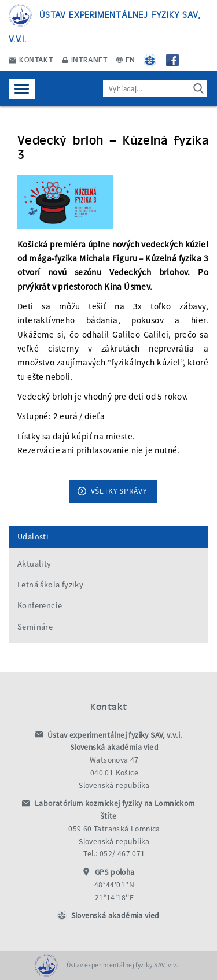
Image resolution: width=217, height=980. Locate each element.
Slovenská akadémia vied (115, 916)
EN (126, 59)
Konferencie (40, 605)
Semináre (35, 627)
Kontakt (31, 59)
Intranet (85, 59)
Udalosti (33, 537)
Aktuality (34, 564)
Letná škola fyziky (50, 585)
